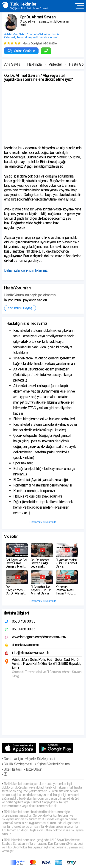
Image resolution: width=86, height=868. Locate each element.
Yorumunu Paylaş (20, 308)
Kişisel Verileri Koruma (53, 764)
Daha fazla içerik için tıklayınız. (26, 270)
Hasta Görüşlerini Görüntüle (40, 43)
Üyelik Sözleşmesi (41, 759)
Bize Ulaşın (34, 769)
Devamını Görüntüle (43, 522)
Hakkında (35, 64)
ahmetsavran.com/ (26, 645)
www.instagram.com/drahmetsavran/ (39, 637)
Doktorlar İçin (13, 759)
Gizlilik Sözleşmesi (18, 764)
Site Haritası (13, 769)
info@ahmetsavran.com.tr (31, 653)
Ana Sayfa (12, 64)
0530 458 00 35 (24, 621)
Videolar (55, 64)
